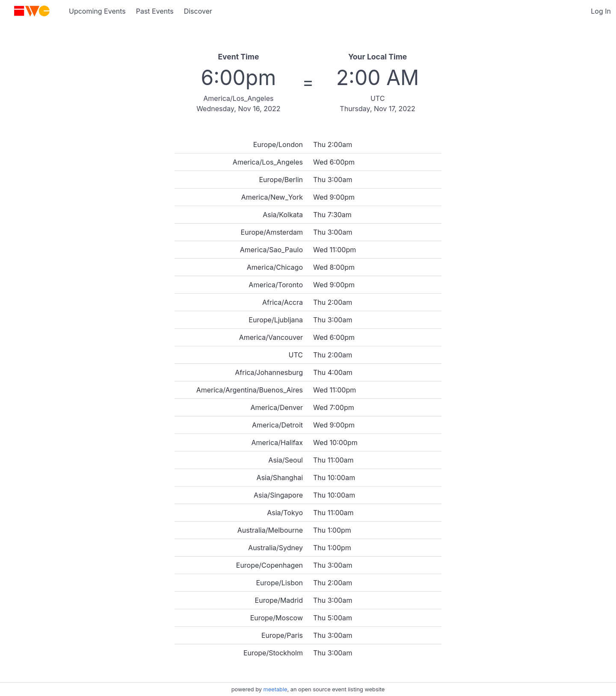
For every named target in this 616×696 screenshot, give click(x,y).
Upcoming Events (97, 11)
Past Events (155, 11)
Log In (601, 11)
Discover (198, 11)
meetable (275, 689)
